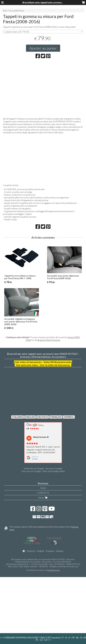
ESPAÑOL (69, 417)
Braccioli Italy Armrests (49, 340)
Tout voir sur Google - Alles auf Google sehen (43, 471)
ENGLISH (30, 417)
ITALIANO (18, 417)
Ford (5, 11)
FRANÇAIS (56, 417)
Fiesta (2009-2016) (16, 11)
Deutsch (31, 551)
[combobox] (43, 32)
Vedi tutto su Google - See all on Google (43, 468)
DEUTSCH (43, 417)
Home (43, 488)
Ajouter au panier (43, 48)
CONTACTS (43, 493)
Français (50, 551)
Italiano (60, 551)
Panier (43, 498)
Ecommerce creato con (43, 570)
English (41, 551)
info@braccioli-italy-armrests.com (64, 566)
